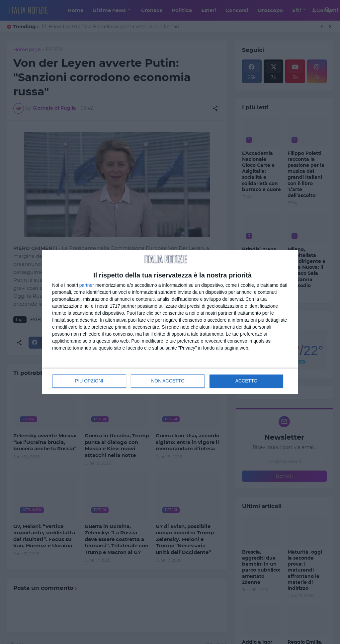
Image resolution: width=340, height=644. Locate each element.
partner (87, 285)
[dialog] (170, 322)
